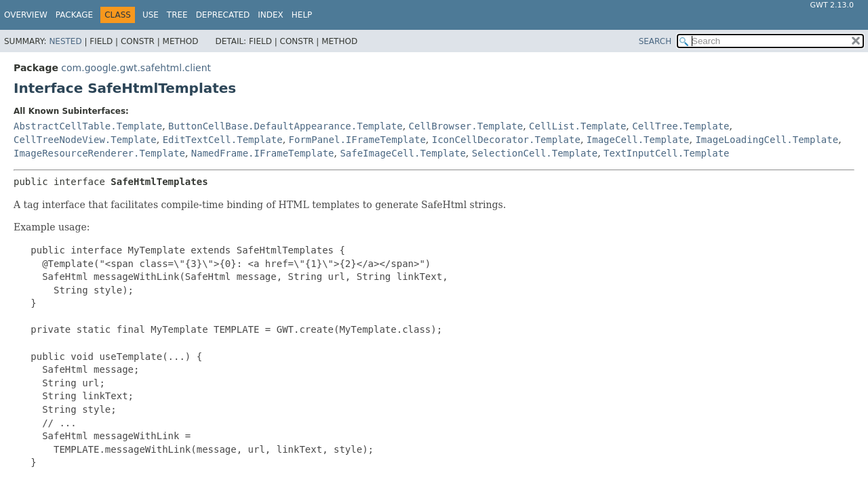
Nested (65, 41)
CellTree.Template (680, 126)
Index (271, 15)
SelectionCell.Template (535, 153)
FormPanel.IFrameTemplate (357, 140)
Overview (26, 15)
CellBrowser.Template (466, 126)
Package (74, 15)
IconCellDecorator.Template (506, 140)
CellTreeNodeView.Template (85, 140)
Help (302, 15)
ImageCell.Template (638, 140)
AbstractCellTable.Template (88, 126)
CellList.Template (577, 126)
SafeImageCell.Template (402, 153)
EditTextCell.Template (223, 140)
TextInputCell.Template (666, 153)
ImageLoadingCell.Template (767, 140)
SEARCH (655, 41)
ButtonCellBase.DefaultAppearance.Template (285, 126)
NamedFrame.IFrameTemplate (263, 153)
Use (151, 15)
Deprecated (223, 15)
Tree (177, 15)
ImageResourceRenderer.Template (99, 153)
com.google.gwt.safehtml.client (136, 68)
